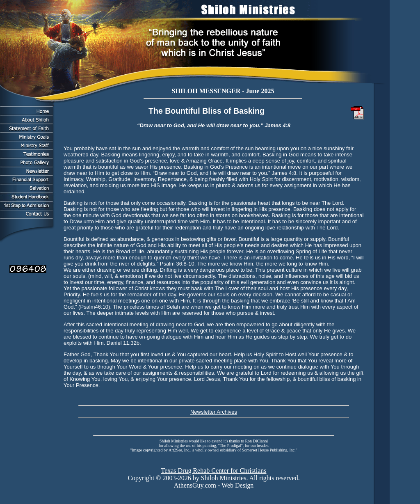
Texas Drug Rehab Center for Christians (213, 471)
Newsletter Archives (214, 412)
